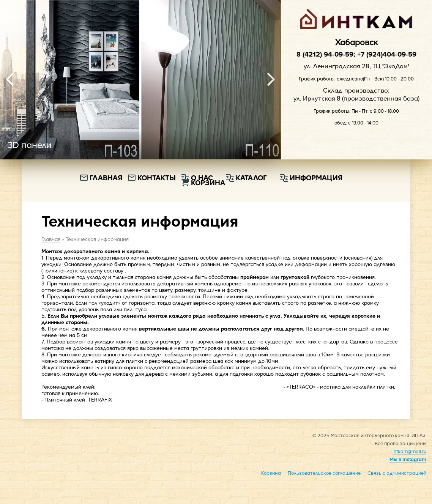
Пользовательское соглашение (324, 473)
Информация (316, 177)
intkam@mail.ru (409, 451)
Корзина (271, 473)
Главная (106, 177)
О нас (202, 177)
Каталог (251, 177)
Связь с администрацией (397, 473)
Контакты (157, 177)
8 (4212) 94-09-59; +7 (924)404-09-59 (356, 54)
